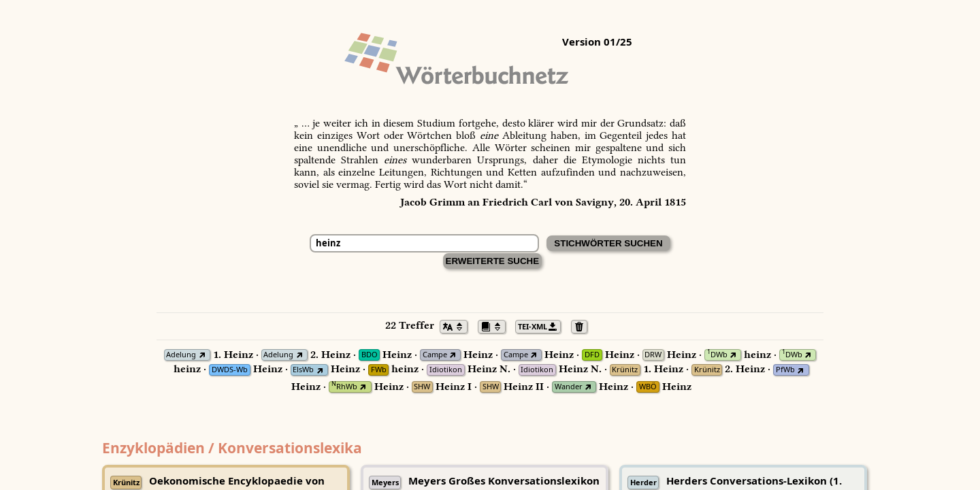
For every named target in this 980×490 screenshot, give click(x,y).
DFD (592, 355)
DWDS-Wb (230, 370)
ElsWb (303, 370)
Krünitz (625, 370)
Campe (435, 355)
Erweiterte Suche (493, 261)
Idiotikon (446, 370)
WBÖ (648, 387)
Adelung (181, 355)
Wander (569, 387)
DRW (653, 355)
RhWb (344, 387)
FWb (379, 370)
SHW (422, 387)
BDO (370, 355)
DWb (717, 355)
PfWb (785, 370)
